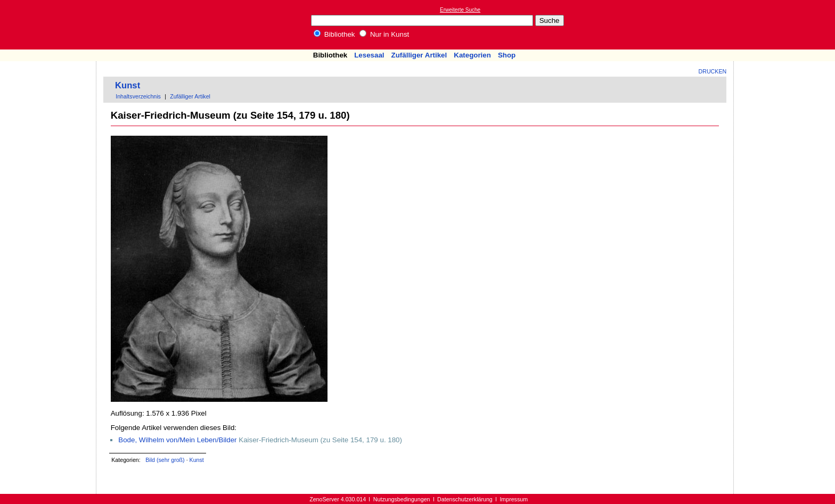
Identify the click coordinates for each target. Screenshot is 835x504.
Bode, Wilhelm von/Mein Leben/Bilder (177, 440)
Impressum (514, 499)
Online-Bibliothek (51, 25)
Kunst (128, 85)
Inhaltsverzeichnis (138, 96)
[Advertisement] (786, 24)
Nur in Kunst (384, 34)
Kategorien (472, 55)
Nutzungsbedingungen (402, 499)
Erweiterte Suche (460, 10)
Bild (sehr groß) (165, 460)
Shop (507, 55)
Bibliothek (334, 34)
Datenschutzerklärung (465, 499)
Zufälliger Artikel (419, 55)
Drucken (713, 71)
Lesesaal (369, 55)
